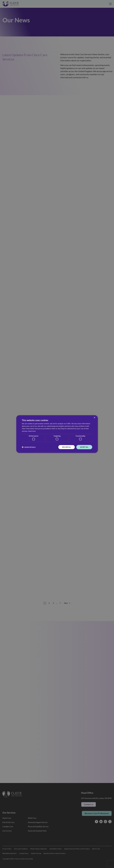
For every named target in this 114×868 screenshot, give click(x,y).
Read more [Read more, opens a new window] (32, 431)
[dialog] (57, 434)
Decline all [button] (66, 447)
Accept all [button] (84, 447)
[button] (29, 447)
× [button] (94, 417)
